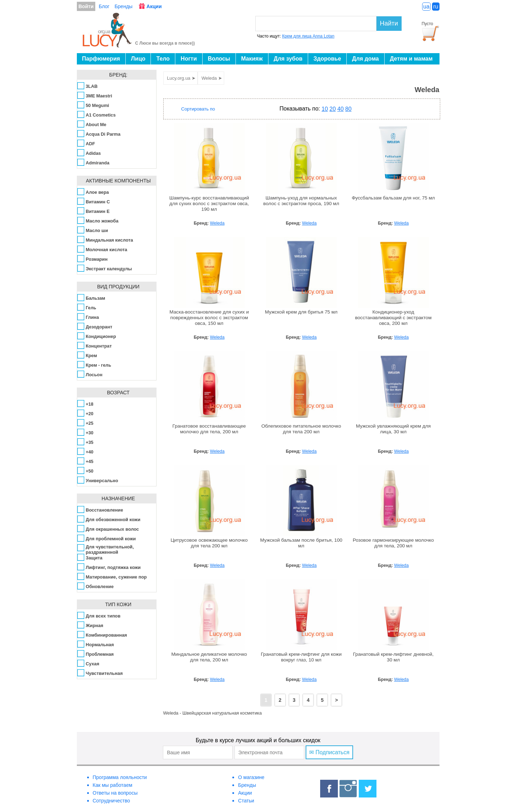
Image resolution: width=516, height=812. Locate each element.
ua (426, 7)
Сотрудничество (111, 801)
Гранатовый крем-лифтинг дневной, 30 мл (393, 657)
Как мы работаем (113, 785)
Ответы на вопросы (115, 793)
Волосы (219, 59)
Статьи (246, 801)
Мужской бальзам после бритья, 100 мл (301, 543)
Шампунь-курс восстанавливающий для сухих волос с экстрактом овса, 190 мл (209, 204)
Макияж (252, 59)
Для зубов (288, 59)
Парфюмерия (101, 59)
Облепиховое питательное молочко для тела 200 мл (301, 429)
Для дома (365, 59)
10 (325, 109)
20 (333, 109)
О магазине (251, 777)
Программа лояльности (120, 777)
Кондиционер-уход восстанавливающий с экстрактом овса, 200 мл (393, 318)
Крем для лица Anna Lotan (308, 36)
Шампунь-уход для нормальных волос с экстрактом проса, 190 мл (301, 201)
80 (348, 109)
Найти (389, 23)
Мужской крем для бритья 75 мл (301, 312)
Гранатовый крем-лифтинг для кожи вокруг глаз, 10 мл (301, 657)
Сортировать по (198, 109)
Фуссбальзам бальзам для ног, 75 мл (393, 198)
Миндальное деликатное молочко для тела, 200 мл (209, 657)
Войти (86, 6)
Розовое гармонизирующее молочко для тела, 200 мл (393, 543)
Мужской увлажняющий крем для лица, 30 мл (393, 429)
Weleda (217, 223)
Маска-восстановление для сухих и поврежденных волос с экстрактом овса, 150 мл (209, 318)
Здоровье (327, 59)
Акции (154, 6)
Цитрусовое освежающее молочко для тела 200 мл (209, 543)
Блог (104, 6)
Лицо (138, 59)
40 (341, 109)
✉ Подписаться (329, 752)
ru (436, 7)
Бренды (123, 6)
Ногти (189, 59)
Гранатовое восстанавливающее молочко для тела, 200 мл (209, 429)
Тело (163, 59)
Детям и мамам (411, 59)
